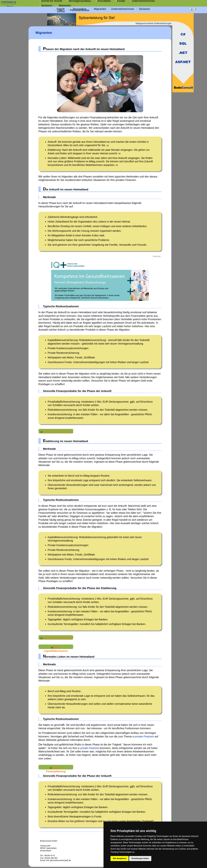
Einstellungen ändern (140, 858)
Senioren (47, 5)
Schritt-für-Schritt (61, 10)
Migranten (65, 5)
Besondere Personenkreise (80, 10)
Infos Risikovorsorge (56, 432)
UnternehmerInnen (123, 9)
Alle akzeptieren (119, 858)
